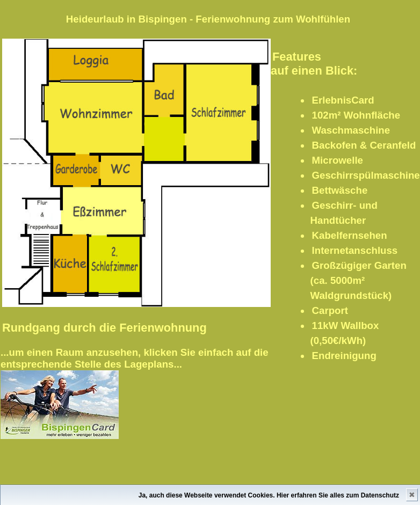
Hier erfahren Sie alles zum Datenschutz (338, 495)
